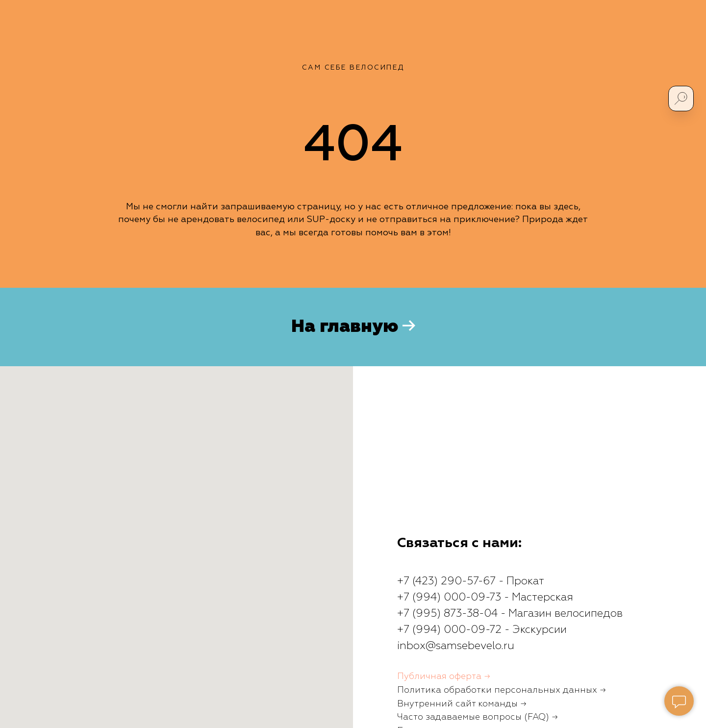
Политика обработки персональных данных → (502, 690)
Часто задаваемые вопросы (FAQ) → (478, 717)
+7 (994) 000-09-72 (449, 630)
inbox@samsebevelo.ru (456, 646)
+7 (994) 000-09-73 (449, 598)
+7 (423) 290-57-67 (446, 581)
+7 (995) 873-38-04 (447, 614)
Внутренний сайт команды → (462, 704)
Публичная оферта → (444, 677)
